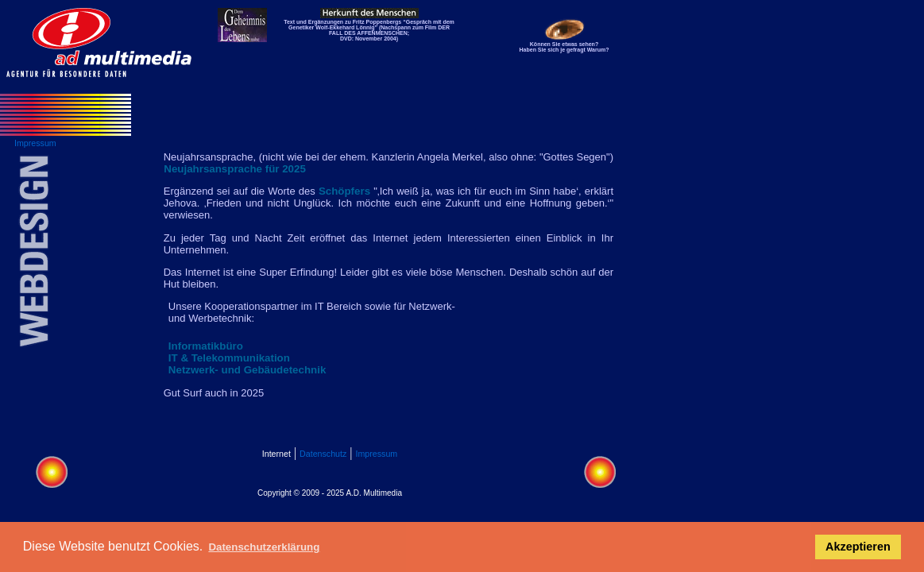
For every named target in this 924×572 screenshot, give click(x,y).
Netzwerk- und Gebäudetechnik (247, 370)
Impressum (377, 454)
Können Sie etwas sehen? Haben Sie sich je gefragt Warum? (564, 47)
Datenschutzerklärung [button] (264, 547)
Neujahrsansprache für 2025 (235, 169)
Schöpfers (344, 191)
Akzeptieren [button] (858, 547)
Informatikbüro (206, 346)
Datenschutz (323, 454)
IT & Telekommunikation (229, 358)
